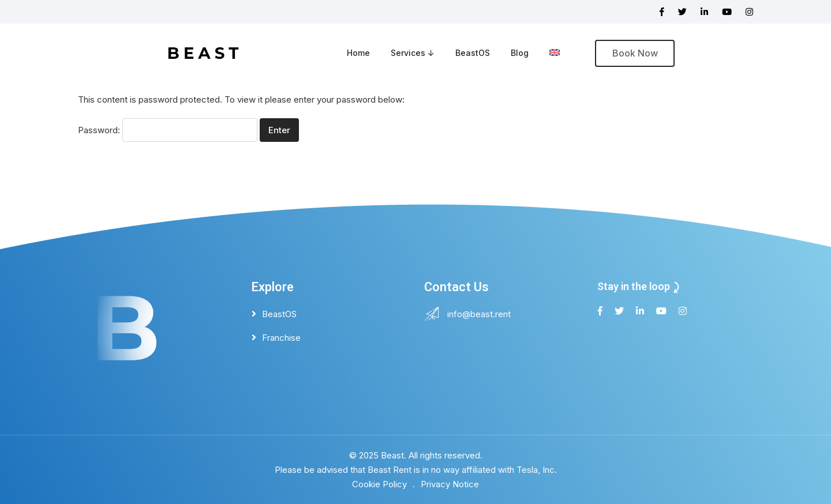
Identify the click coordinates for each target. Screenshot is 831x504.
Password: (168, 130)
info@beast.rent (479, 314)
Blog (520, 53)
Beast (392, 455)
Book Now (635, 53)
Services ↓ (413, 53)
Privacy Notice (450, 484)
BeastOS (473, 53)
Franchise (281, 338)
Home (358, 53)
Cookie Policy (379, 484)
